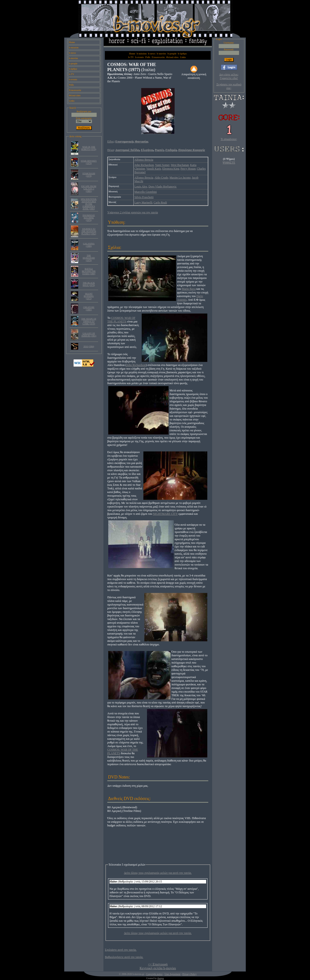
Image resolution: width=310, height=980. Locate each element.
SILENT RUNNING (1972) (89, 296)
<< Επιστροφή (158, 964)
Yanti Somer (162, 165)
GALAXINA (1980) (89, 245)
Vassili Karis (154, 169)
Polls (71, 85)
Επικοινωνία (75, 90)
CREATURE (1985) (89, 308)
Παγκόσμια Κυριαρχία (192, 150)
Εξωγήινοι (147, 150)
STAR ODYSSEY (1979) (89, 162)
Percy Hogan (188, 169)
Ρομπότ (159, 150)
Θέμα (110, 150)
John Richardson (144, 165)
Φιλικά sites (75, 95)
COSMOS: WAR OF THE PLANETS (121, 320)
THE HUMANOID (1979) (89, 258)
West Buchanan (180, 165)
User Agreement (172, 974)
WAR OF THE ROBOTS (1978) (89, 148)
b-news (73, 53)
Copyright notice (155, 974)
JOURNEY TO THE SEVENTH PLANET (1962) (89, 231)
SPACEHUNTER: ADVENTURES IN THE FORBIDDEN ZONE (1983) (89, 204)
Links (72, 101)
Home (72, 42)
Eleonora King (171, 169)
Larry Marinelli (143, 202)
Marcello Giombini (146, 192)
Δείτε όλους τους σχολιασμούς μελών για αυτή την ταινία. (158, 873)
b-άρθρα (73, 69)
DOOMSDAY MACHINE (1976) (89, 218)
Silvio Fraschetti (144, 197)
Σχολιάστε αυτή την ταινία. (121, 950)
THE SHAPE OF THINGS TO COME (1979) (89, 321)
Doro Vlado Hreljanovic (163, 187)
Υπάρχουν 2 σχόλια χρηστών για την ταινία (133, 212)
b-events (73, 79)
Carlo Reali (160, 202)
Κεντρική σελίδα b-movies (158, 968)
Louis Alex (141, 187)
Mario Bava (189, 289)
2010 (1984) (89, 346)
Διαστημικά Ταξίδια (127, 150)
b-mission (74, 48)
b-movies (74, 58)
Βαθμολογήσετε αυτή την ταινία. (124, 957)
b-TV (72, 74)
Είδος (111, 142)
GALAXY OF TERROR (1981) (89, 335)
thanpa (161, 978)
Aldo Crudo (161, 178)
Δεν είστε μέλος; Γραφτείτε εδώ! (229, 76)
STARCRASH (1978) (89, 175)
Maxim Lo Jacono (180, 178)
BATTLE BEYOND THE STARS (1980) (89, 271)
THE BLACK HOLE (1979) (89, 284)
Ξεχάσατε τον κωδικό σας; (229, 86)
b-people (73, 64)
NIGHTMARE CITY (165, 514)
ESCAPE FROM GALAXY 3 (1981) (89, 189)
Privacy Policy (190, 974)
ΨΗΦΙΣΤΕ (229, 163)
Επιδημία (171, 150)
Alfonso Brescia (144, 160)
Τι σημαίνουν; (229, 139)
